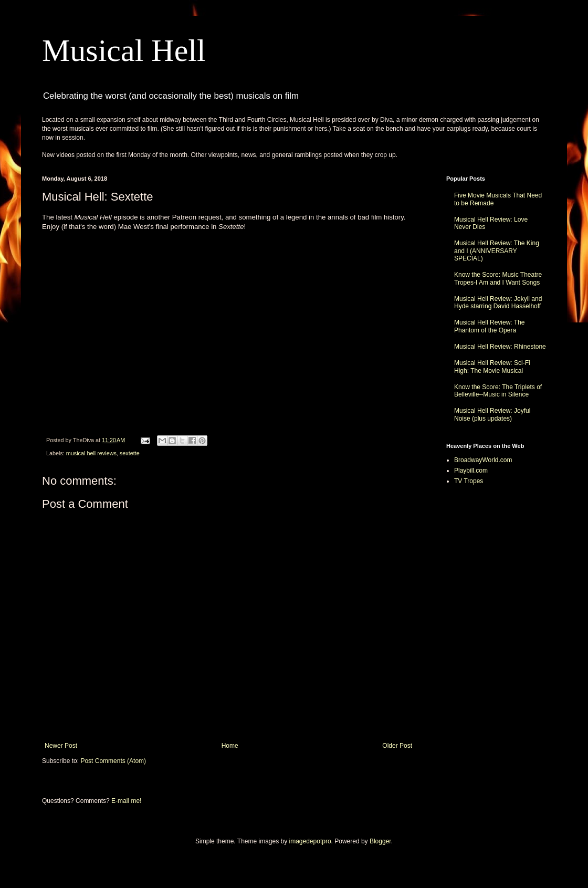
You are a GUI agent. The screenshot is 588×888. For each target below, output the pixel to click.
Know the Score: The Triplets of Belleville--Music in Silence (498, 391)
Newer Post (61, 746)
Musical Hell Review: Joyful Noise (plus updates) (492, 414)
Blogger (380, 841)
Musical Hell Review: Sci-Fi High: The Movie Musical (492, 367)
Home (230, 746)
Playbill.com (471, 471)
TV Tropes (469, 481)
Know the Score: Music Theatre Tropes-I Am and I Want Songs (498, 278)
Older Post (397, 746)
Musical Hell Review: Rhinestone (500, 347)
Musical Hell (124, 50)
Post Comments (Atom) (113, 761)
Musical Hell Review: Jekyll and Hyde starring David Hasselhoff (498, 302)
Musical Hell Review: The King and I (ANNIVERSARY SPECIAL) (497, 251)
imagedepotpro (310, 841)
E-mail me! (126, 801)
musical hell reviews (91, 453)
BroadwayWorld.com (483, 460)
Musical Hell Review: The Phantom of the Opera (490, 326)
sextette (130, 453)
